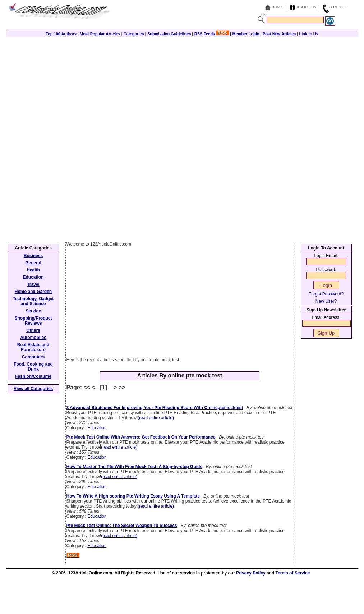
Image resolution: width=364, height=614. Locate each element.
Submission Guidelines (169, 34)
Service (33, 311)
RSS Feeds (212, 34)
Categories (134, 34)
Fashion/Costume (33, 376)
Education (97, 428)
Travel (33, 284)
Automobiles (33, 338)
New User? (326, 301)
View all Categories (33, 389)
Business (33, 256)
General (33, 263)
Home (277, 7)
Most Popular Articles (100, 34)
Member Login (246, 34)
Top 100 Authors (61, 34)
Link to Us (309, 34)
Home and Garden (33, 292)
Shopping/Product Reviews (33, 321)
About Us (306, 7)
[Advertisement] (182, 87)
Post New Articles (279, 34)
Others (33, 330)
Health (33, 270)
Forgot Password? (326, 294)
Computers (33, 357)
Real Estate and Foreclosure (33, 347)
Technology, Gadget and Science (33, 301)
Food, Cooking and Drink (33, 367)
